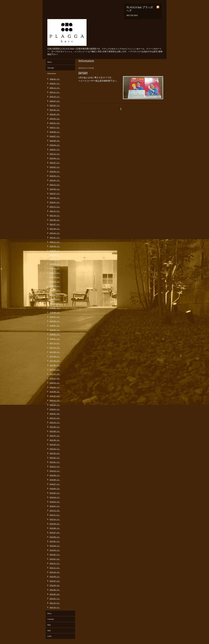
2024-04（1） (55, 145)
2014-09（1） (55, 475)
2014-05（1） (55, 493)
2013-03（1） (55, 550)
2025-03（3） (55, 114)
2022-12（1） (55, 185)
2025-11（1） (55, 92)
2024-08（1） (55, 132)
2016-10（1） (55, 383)
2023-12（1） (55, 154)
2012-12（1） (55, 563)
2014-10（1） (55, 471)
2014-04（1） (55, 497)
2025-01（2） (55, 123)
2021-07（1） (55, 224)
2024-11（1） (55, 127)
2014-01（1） (55, 506)
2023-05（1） (55, 167)
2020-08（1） (55, 251)
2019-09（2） (55, 281)
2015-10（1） (55, 422)
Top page (51, 68)
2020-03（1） (55, 264)
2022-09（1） (55, 189)
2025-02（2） (55, 119)
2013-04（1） (55, 546)
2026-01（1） (55, 83)
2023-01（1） (55, 180)
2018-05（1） (55, 326)
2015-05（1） (55, 444)
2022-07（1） (55, 193)
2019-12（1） (55, 273)
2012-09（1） (55, 576)
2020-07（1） (55, 255)
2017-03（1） (55, 370)
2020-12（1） (55, 242)
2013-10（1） (55, 519)
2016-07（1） (55, 396)
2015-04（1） (55, 449)
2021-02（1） (55, 233)
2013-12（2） (55, 510)
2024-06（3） (55, 141)
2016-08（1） (55, 392)
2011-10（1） (55, 607)
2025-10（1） (55, 97)
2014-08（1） (55, 480)
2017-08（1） (55, 356)
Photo (49, 613)
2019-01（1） (55, 303)
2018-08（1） (55, 312)
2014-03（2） (55, 502)
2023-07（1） (55, 163)
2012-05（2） (55, 585)
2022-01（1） (55, 202)
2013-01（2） (55, 559)
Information (52, 73)
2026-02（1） (55, 79)
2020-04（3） (55, 259)
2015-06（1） (55, 440)
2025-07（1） (55, 101)
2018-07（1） (55, 317)
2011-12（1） (55, 603)
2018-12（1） (55, 308)
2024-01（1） (55, 149)
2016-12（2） (55, 378)
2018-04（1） (55, 330)
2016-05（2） (55, 400)
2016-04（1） (55, 405)
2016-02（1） (55, 409)
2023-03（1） (55, 176)
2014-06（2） (55, 488)
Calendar (51, 619)
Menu (49, 62)
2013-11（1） (55, 515)
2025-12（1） (55, 88)
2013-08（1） (55, 528)
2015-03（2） (55, 453)
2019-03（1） (55, 299)
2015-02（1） (55, 458)
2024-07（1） (55, 136)
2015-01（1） (55, 462)
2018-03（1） (55, 334)
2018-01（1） (55, 339)
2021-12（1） (55, 207)
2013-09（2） (55, 524)
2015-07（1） (55, 436)
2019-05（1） (55, 290)
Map (49, 625)
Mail (49, 630)
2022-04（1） (55, 198)
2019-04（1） (55, 295)
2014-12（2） (55, 466)
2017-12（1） (55, 343)
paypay (83, 72)
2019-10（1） (55, 277)
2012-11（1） (55, 568)
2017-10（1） (55, 348)
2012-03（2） (55, 594)
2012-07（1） (55, 581)
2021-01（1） (55, 237)
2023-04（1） (55, 171)
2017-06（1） (55, 361)
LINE (49, 636)
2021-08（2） (55, 220)
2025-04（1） (55, 110)
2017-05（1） (55, 365)
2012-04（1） (55, 590)
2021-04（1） (55, 229)
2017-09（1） (55, 352)
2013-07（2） (55, 532)
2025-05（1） (55, 105)
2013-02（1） (55, 554)
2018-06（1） (55, 321)
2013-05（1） (55, 541)
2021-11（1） (55, 211)
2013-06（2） (55, 537)
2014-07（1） (55, 484)
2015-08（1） (55, 431)
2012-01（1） (55, 599)
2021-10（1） (55, 215)
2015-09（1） (55, 427)
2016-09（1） (55, 387)
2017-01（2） (55, 374)
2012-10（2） (55, 572)
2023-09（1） (55, 158)
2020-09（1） (55, 246)
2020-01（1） (55, 268)
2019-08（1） (55, 286)
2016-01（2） (55, 414)
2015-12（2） (55, 418)
